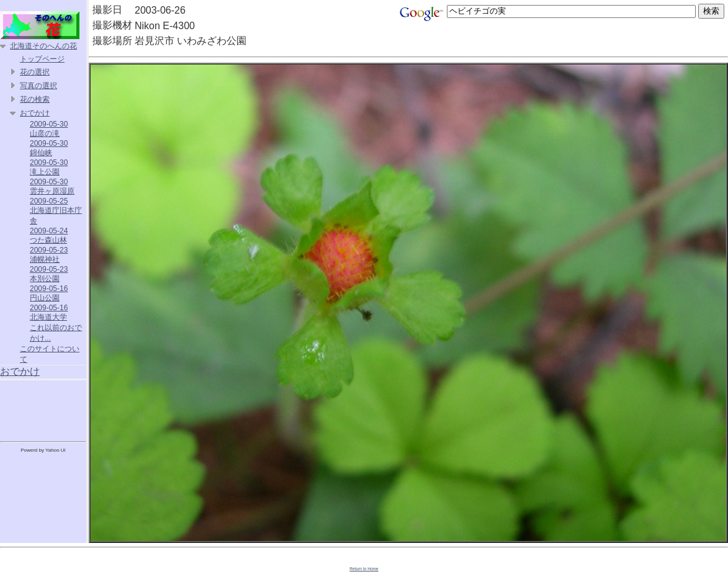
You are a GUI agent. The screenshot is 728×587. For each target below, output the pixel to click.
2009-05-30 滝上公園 (49, 167)
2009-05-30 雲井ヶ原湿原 (52, 186)
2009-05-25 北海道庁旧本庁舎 (56, 211)
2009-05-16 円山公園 (49, 293)
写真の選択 (38, 86)
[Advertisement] (43, 408)
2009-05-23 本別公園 (49, 274)
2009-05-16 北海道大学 (49, 312)
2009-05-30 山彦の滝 (49, 129)
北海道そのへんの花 (43, 46)
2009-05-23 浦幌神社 (49, 255)
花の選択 (35, 72)
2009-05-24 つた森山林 (49, 235)
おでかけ (35, 113)
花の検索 (35, 99)
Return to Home (364, 569)
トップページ (42, 59)
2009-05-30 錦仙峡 (49, 148)
